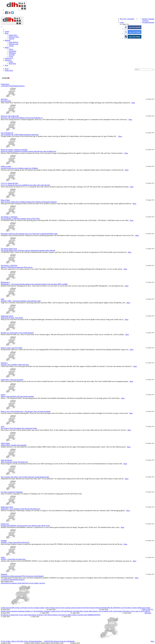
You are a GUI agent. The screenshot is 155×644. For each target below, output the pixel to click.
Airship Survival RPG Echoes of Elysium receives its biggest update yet (24, 608)
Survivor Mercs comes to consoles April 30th (76, 615)
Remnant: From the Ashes (62, 641)
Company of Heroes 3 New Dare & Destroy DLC (46, 615)
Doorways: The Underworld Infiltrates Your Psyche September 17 (22, 118)
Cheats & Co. (9, 58)
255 (3, 86)
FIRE (3, 299)
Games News (13, 35)
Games (7, 31)
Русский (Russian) (148, 22)
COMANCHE (49, 641)
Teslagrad (4, 574)
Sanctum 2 (4, 363)
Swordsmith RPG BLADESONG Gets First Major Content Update (120, 608)
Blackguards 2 (5, 282)
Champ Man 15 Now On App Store (12, 380)
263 (22, 86)
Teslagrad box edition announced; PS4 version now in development (22, 576)
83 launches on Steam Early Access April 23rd (15, 615)
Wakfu (3, 557)
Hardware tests (13, 44)
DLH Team (12, 64)
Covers (11, 56)
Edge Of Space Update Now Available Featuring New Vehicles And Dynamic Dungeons (29, 202)
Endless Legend (6, 166)
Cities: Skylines (29, 641)
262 (20, 86)
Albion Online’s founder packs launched (14, 445)
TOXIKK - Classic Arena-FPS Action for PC (15, 542)
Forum (11, 62)
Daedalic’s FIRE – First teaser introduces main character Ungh (21, 301)
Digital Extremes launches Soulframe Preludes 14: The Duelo (20, 611)
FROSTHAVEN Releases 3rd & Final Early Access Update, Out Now (23, 583)
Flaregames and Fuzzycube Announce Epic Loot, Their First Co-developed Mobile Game (29, 234)
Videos (11, 49)
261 (18, 86)
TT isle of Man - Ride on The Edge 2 (13, 641)
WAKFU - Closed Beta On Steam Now (13, 559)
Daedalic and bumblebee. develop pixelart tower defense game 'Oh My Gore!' (25, 526)
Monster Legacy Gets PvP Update (12, 348)
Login (122, 22)
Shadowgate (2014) (7, 316)
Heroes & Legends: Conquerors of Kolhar (14, 150)
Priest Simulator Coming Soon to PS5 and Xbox (55, 611)
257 (8, 86)
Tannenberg (38, 641)
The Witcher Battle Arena (9, 249)
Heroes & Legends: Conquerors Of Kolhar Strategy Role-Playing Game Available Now (29, 151)
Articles (11, 46)
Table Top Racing (6, 460)
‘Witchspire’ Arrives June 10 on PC (133, 611)
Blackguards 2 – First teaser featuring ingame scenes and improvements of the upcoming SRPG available (34, 284)
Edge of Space (5, 200)
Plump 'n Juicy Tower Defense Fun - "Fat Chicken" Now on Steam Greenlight (26, 411)
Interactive (8, 60)
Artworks (12, 55)
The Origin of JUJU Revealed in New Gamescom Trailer (19, 428)
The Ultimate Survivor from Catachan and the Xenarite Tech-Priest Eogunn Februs (73, 608)
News (7, 33)
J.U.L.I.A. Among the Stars (9, 183)
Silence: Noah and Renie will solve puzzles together (17, 396)
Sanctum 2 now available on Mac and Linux (15, 365)
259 (13, 86)
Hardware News (14, 37)
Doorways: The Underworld (10, 116)
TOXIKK (4, 541)
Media (7, 48)
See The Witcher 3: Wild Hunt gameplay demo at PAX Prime (20, 219)
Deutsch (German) (145, 20)
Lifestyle (12, 39)
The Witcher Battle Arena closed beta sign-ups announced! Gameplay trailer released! (28, 250)
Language (151, 19)
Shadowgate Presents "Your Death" (12, 318)
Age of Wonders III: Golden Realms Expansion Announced (20, 135)
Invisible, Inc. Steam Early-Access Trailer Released (17, 333)
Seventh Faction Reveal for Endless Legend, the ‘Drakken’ (20, 168)
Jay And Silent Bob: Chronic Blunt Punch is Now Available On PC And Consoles (96, 611)
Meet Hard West (6, 101)
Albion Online (5, 443)
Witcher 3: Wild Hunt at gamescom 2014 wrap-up (17, 267)
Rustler (72, 641)
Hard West (4, 99)
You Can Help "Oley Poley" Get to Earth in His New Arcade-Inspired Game (25, 477)
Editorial (8, 40)
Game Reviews (14, 42)
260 (15, 86)
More (133, 103)
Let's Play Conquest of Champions (12, 492)
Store (6, 65)
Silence (3, 395)
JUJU (3, 426)
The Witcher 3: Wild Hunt (9, 217)
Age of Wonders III (7, 133)
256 (6, 86)
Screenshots (12, 51)
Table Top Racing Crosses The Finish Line (14, 462)
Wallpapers (12, 53)
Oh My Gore (5, 524)
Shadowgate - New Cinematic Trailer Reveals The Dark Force (21, 509)
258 (10, 86)
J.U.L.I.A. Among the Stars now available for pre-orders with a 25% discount (25, 185)
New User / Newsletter (127, 19)
